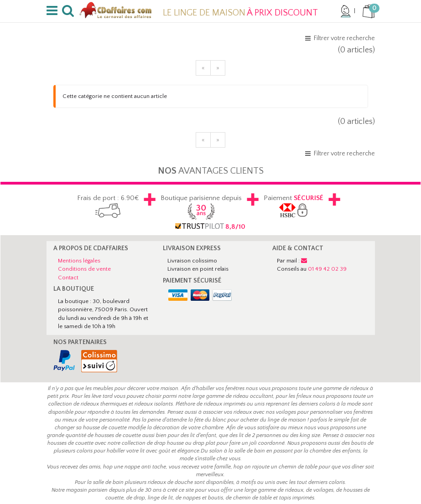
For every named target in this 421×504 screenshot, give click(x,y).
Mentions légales (79, 261)
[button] (54, 11)
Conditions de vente (84, 269)
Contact (68, 278)
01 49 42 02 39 (327, 269)
